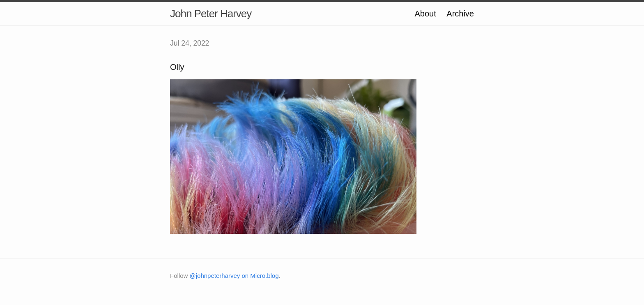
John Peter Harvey (211, 14)
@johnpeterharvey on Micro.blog (234, 276)
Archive (460, 14)
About (425, 14)
